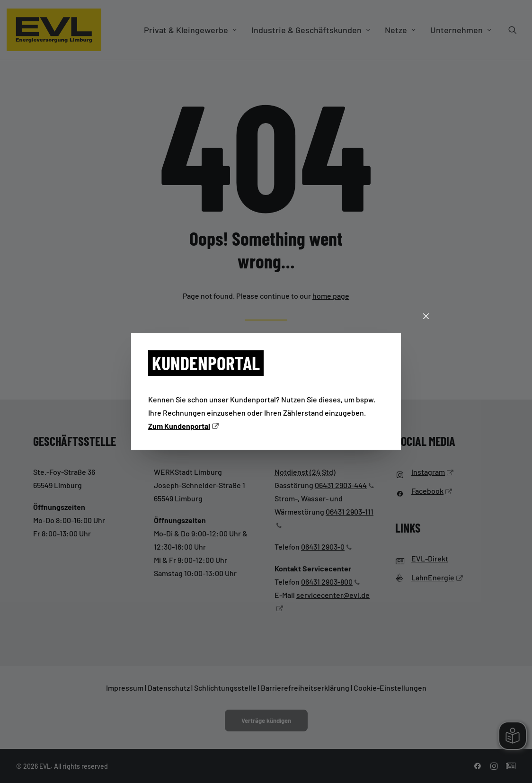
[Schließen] (426, 317)
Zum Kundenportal (179, 426)
